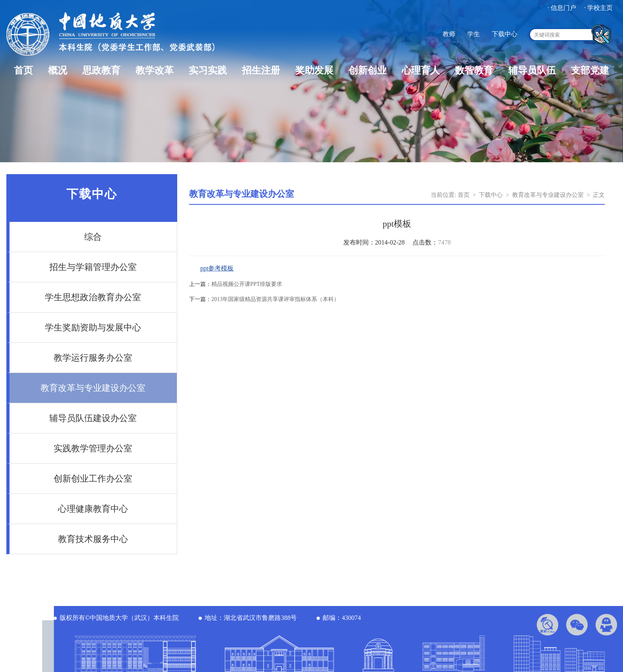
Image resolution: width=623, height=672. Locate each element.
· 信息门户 (562, 8)
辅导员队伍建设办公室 (93, 418)
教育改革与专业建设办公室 (93, 388)
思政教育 (101, 70)
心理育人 (421, 70)
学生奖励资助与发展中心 (93, 327)
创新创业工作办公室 (93, 479)
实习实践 (208, 70)
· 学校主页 (598, 8)
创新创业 (368, 70)
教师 (449, 34)
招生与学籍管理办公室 (93, 267)
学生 (474, 34)
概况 (58, 70)
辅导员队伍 (532, 70)
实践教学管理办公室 (93, 448)
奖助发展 (314, 70)
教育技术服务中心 (93, 539)
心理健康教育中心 (93, 509)
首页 (23, 70)
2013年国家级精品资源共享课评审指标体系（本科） (275, 299)
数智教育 (474, 70)
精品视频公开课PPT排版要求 (247, 284)
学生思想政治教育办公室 (93, 297)
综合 (93, 237)
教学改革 (155, 70)
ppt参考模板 (217, 268)
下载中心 (505, 34)
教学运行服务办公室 (93, 358)
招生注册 (261, 70)
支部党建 (590, 70)
